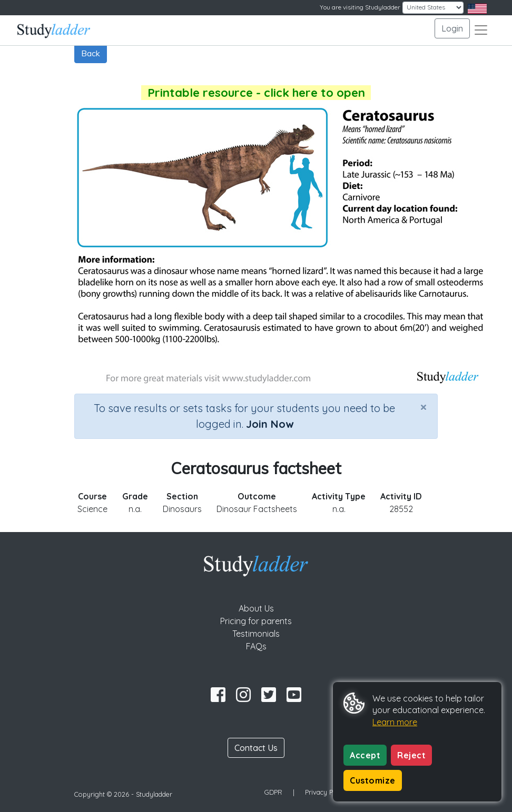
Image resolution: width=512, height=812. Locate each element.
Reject (411, 755)
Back (91, 53)
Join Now (270, 424)
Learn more (395, 722)
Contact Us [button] (256, 748)
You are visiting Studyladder (360, 7)
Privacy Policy (326, 792)
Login (452, 28)
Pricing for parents (256, 621)
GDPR (273, 792)
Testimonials (256, 634)
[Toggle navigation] (481, 30)
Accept (365, 755)
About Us (256, 608)
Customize (373, 780)
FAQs (256, 646)
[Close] (424, 407)
